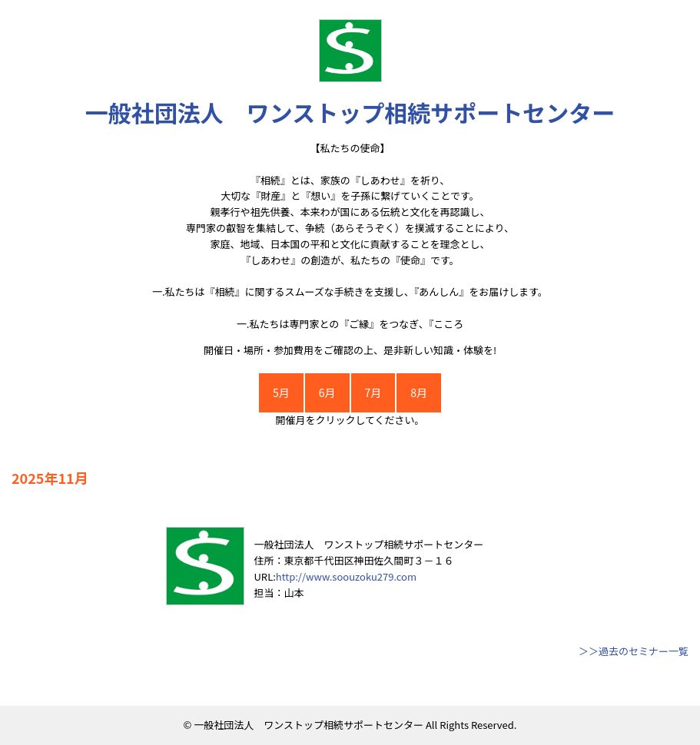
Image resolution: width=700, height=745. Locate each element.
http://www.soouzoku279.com (346, 576)
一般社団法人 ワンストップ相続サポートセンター (350, 112)
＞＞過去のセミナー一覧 (634, 651)
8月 (419, 392)
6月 (327, 392)
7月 (373, 392)
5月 (281, 392)
